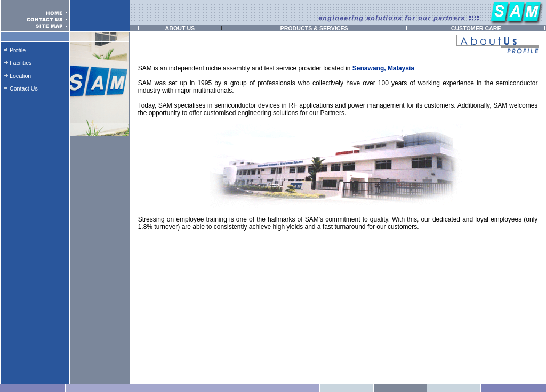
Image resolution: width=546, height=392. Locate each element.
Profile (18, 50)
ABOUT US (180, 28)
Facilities (21, 63)
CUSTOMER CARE (476, 28)
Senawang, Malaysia (383, 68)
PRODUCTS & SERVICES (314, 28)
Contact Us (24, 88)
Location (20, 76)
